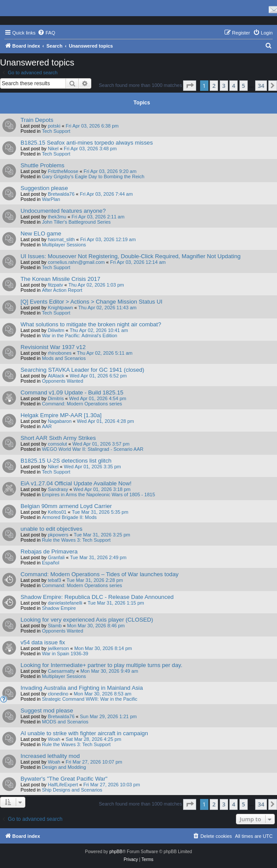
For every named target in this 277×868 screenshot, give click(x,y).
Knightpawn (60, 308)
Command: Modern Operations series (82, 404)
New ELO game (41, 233)
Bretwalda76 (61, 194)
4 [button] (234, 86)
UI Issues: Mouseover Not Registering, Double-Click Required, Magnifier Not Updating (131, 256)
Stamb (55, 626)
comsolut (57, 444)
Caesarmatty (61, 671)
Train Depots (37, 120)
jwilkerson (58, 648)
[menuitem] (46, 33)
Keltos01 (57, 512)
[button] (190, 86)
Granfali (56, 557)
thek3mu (57, 217)
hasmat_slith (61, 239)
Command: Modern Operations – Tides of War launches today (100, 574)
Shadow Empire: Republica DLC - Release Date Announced (97, 597)
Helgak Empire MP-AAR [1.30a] (61, 415)
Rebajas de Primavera (49, 552)
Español (51, 563)
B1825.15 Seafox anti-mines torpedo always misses (87, 143)
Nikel (53, 149)
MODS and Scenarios (65, 722)
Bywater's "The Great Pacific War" (64, 779)
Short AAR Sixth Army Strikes (58, 438)
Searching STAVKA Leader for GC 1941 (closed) (82, 370)
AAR (47, 426)
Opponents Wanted (62, 381)
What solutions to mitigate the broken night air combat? (91, 324)
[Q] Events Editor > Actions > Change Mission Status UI (92, 302)
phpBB (116, 852)
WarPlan (51, 199)
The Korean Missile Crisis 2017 (61, 279)
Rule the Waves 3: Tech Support (76, 540)
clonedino (58, 694)
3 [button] (224, 86)
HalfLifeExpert (63, 785)
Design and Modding (64, 767)
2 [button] (214, 86)
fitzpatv (55, 285)
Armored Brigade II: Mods (69, 517)
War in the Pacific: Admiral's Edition (80, 335)
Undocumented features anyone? (63, 211)
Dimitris (56, 398)
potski (54, 126)
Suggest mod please (47, 711)
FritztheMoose (63, 171)
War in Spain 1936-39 (65, 654)
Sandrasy (58, 489)
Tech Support (56, 131)
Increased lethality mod (50, 756)
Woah (54, 739)
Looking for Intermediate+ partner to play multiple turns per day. (101, 665)
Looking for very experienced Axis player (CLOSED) (87, 620)
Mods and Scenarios (64, 358)
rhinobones (59, 353)
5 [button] (244, 86)
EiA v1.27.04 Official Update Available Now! (76, 483)
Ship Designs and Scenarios (72, 790)
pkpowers (58, 535)
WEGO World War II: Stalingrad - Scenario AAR (93, 449)
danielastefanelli (65, 603)
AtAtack (56, 376)
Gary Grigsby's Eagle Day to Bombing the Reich (93, 176)
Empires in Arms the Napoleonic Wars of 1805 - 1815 (99, 495)
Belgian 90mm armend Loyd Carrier (66, 506)
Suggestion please (44, 188)
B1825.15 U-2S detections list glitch (66, 461)
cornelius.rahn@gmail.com (76, 262)
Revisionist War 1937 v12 (53, 347)
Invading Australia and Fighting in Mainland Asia (82, 688)
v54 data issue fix (43, 642)
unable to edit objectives (52, 529)
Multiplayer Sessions (64, 245)
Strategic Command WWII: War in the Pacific (90, 699)
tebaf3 (54, 580)
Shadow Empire (59, 608)
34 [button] (261, 86)
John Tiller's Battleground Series (76, 222)
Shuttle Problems (42, 165)
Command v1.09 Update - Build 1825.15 (72, 393)
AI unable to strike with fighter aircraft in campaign (84, 733)
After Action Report (62, 290)
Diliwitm (56, 330)
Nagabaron (59, 421)
